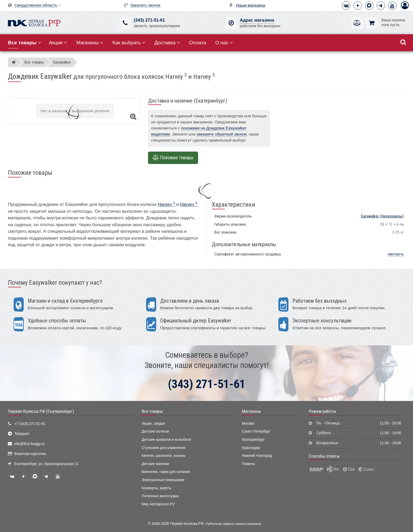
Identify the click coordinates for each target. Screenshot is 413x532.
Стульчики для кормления (164, 448)
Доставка (167, 43)
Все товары (152, 411)
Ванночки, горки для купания (166, 472)
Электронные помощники (163, 480)
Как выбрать (129, 43)
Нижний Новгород (257, 456)
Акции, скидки (153, 424)
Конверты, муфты (157, 488)
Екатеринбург (253, 440)
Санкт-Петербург (256, 431)
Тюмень (248, 464)
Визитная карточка (30, 454)
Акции (58, 43)
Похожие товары (173, 158)
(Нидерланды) (382, 216)
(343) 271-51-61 (149, 20)
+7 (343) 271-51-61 (30, 424)
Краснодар (251, 448)
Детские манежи (155, 464)
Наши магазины (251, 5)
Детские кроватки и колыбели (166, 440)
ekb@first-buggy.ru (29, 444)
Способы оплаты (324, 456)
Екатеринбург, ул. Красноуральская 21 (46, 464)
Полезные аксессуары (160, 496)
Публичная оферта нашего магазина (233, 524)
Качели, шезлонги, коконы (164, 456)
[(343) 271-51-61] (125, 23)
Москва (248, 424)
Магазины (90, 43)
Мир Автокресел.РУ (158, 504)
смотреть (396, 254)
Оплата (198, 43)
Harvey (166, 204)
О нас (224, 43)
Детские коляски (155, 431)
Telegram (22, 434)
